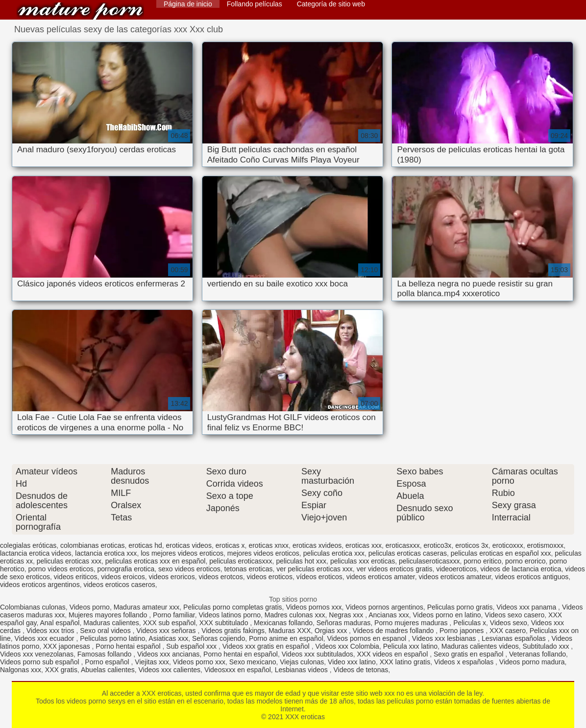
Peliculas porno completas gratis (233, 607)
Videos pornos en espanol (368, 638)
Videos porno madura (532, 662)
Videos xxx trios (51, 631)
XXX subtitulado (225, 623)
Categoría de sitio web (331, 4)
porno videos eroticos (61, 569)
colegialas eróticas (28, 545)
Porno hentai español (129, 646)
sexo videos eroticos (189, 569)
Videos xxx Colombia (347, 646)
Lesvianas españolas (515, 638)
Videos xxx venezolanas (37, 654)
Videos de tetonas (361, 670)
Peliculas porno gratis (460, 607)
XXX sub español (169, 623)
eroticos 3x (472, 545)
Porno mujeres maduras (412, 623)
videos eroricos (172, 577)
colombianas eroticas (93, 545)
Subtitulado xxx (547, 646)
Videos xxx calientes (170, 670)
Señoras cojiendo (219, 638)
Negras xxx (347, 615)
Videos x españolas (465, 662)
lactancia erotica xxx (106, 553)
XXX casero (508, 631)
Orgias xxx (332, 631)
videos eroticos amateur (455, 577)
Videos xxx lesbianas (445, 638)
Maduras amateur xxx (147, 607)
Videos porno (90, 607)
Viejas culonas (302, 662)
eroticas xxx (364, 545)
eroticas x (230, 545)
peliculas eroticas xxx (69, 561)
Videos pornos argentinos (384, 607)
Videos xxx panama (527, 607)
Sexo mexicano (253, 662)
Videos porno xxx (199, 662)
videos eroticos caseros (119, 585)
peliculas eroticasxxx (241, 561)
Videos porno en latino (447, 615)
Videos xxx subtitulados (317, 654)
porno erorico (525, 561)
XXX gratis (61, 670)
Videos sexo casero (514, 615)
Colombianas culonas (33, 607)
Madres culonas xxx (295, 615)
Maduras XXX (290, 631)
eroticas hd (145, 545)
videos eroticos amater (381, 577)
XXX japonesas (68, 646)
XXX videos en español (394, 654)
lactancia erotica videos (36, 553)
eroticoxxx (508, 545)
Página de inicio (188, 4)
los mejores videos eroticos (182, 553)
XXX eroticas (80, 11)
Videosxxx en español (238, 670)
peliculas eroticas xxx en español (156, 561)
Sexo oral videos (106, 631)
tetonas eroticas (249, 569)
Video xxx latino (352, 662)
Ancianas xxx (389, 615)
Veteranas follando (537, 654)
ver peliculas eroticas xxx (315, 569)
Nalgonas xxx (21, 670)
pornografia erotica (126, 569)
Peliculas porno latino (112, 638)
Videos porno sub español (41, 662)
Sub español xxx (192, 646)
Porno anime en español (286, 638)
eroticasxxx (403, 545)
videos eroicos (123, 577)
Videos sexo (509, 623)
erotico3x (438, 545)
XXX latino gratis (405, 662)
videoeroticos (456, 569)
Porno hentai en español (241, 654)
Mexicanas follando (283, 623)
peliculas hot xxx (301, 561)
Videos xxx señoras (167, 631)
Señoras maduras (344, 623)
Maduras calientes (111, 623)
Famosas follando (105, 654)
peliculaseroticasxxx (429, 561)
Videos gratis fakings (233, 631)
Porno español (108, 662)
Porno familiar (174, 615)
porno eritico (482, 561)
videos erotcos (220, 577)
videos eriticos (76, 577)
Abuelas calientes (108, 670)
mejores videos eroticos (263, 553)
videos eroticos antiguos (532, 577)
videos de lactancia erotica (521, 569)
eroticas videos (189, 545)
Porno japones (463, 631)
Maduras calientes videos (480, 646)
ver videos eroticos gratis (395, 569)
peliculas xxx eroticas (363, 561)
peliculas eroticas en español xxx (501, 553)
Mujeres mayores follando (109, 615)
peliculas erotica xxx (334, 553)
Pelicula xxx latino (410, 646)
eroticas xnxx (269, 545)
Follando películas (255, 4)
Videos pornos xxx (314, 607)
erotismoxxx (545, 545)
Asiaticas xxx (168, 638)
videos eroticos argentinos (40, 585)
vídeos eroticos (319, 577)
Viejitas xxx (152, 662)
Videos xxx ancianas (168, 654)
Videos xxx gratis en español (267, 646)
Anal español (60, 623)
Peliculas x (470, 623)
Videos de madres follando (394, 631)
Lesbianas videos (302, 670)
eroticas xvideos (317, 545)
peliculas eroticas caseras (408, 553)
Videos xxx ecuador (46, 638)
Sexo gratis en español (469, 654)
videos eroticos (270, 577)
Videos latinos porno (230, 615)
